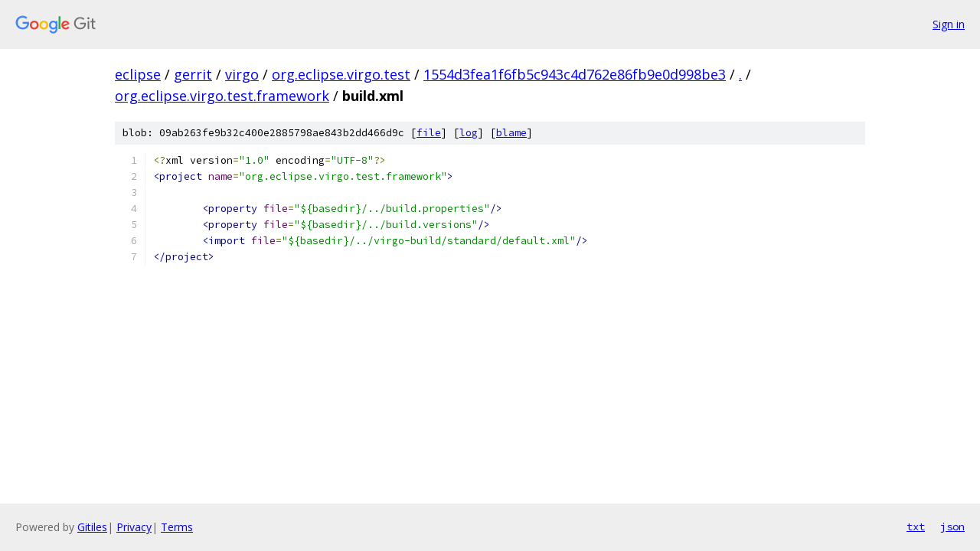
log (469, 133)
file (429, 133)
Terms (177, 527)
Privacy (134, 527)
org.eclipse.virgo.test (341, 74)
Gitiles (92, 527)
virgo (242, 74)
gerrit (193, 74)
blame (511, 133)
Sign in (949, 24)
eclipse (138, 74)
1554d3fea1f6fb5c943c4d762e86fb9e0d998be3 (575, 74)
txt (916, 527)
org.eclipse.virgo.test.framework (222, 96)
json (952, 527)
